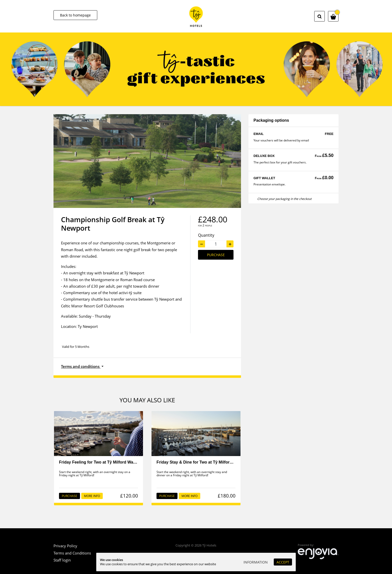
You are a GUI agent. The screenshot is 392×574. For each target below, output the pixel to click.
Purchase (216, 255)
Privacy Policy (65, 546)
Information (256, 562)
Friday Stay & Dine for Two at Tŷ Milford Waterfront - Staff (211, 462)
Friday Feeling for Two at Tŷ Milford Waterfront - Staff (109, 462)
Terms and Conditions (72, 553)
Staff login (62, 560)
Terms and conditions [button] (81, 366)
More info (92, 496)
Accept (283, 562)
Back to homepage (75, 15)
